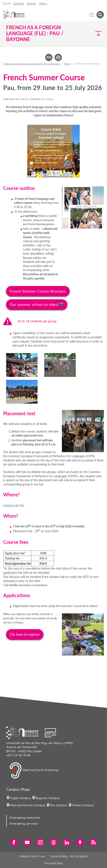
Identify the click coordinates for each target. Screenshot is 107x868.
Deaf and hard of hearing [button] (34, 770)
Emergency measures (25, 818)
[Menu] (92, 15)
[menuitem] (14, 842)
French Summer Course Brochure (38, 291)
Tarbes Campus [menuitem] (83, 805)
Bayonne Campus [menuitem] (48, 798)
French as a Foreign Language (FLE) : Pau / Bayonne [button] (35, 33)
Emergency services (24, 824)
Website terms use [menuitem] (32, 856)
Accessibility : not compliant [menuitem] (69, 856)
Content (19, 3)
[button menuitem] (100, 15)
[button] (92, 33)
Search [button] (31, 3)
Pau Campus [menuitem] (59, 805)
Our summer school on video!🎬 (37, 304)
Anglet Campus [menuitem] (20, 798)
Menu (43, 3)
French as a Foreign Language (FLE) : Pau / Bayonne (32, 64)
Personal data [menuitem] (53, 863)
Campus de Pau (14, 505)
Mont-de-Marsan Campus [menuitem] (27, 805)
